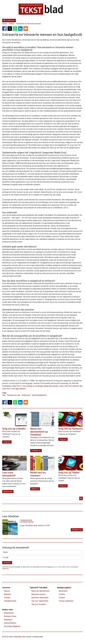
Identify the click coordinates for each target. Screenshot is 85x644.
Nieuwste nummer (38, 594)
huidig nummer (26, 520)
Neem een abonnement (40, 591)
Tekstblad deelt (10, 601)
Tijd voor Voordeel (39, 604)
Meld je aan (8, 491)
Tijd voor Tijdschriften (40, 601)
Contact (62, 598)
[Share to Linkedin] (20, 29)
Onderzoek (26, 395)
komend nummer (27, 522)
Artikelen (7, 594)
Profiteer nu (36, 451)
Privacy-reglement (66, 601)
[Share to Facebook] (4, 29)
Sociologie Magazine (12, 626)
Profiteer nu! (77, 530)
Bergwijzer (8, 620)
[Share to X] (10, 29)
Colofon (62, 594)
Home (5, 24)
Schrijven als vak (13, 395)
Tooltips (7, 598)
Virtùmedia (17, 637)
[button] (9, 21)
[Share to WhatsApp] (15, 29)
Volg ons (7, 442)
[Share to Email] (26, 29)
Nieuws (7, 591)
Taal (4, 395)
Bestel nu (35, 489)
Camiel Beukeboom (39, 395)
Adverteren (63, 591)
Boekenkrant (9, 613)
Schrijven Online (10, 616)
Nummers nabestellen (40, 598)
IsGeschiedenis (10, 623)
